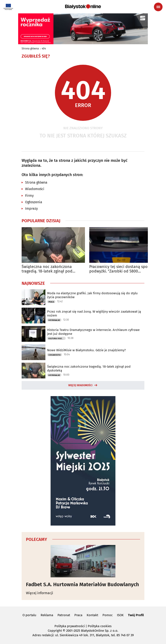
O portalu (29, 615)
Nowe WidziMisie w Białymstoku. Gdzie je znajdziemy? (86, 350)
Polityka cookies (100, 626)
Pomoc (108, 615)
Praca (51, 302)
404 (44, 49)
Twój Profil (136, 615)
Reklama (47, 615)
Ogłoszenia (34, 202)
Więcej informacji (40, 593)
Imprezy (31, 209)
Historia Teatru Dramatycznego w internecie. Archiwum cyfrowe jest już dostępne (93, 332)
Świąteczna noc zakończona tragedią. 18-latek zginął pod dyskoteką (47, 269)
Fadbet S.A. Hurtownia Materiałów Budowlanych (82, 584)
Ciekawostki (55, 355)
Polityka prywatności (70, 626)
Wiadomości (35, 189)
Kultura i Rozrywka (57, 339)
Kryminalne (54, 320)
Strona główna (30, 49)
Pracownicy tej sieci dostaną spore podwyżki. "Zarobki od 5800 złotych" (120, 269)
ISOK (120, 615)
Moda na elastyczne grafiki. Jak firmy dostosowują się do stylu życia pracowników (92, 295)
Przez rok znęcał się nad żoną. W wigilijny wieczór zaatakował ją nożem (94, 313)
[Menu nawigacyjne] (158, 7)
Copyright (55, 631)
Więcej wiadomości (80, 385)
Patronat (64, 615)
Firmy (29, 196)
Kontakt (92, 615)
